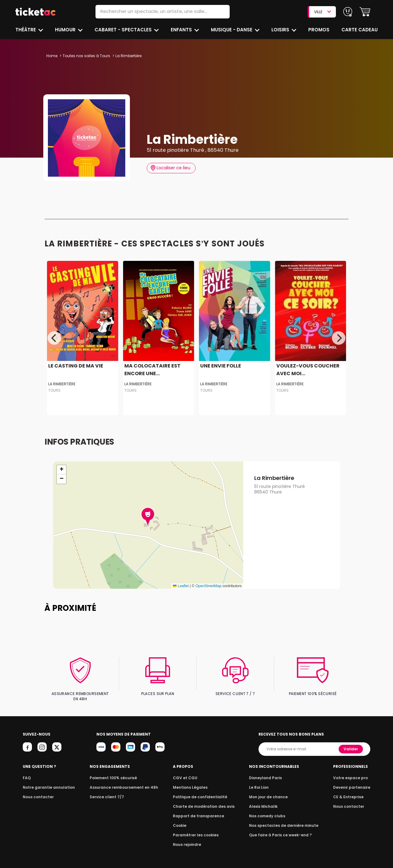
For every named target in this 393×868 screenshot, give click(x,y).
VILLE (322, 12)
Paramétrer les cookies (196, 830)
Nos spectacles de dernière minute (284, 821)
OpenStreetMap (208, 586)
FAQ (26, 773)
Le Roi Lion (261, 782)
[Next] (339, 338)
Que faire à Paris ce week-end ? (281, 830)
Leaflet (181, 586)
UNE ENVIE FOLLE (220, 366)
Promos (319, 30)
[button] (365, 12)
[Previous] (54, 338)
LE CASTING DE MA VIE (75, 366)
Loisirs (281, 30)
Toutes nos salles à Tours (86, 56)
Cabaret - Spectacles (124, 30)
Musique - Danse (232, 30)
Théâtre (26, 30)
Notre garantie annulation (47, 782)
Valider (351, 744)
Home (52, 56)
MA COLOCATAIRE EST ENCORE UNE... (151, 370)
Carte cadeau (360, 30)
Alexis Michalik (265, 801)
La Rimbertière (62, 384)
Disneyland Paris (267, 773)
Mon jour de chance (270, 792)
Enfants (181, 30)
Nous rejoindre (188, 840)
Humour (66, 30)
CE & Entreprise (349, 792)
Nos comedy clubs (268, 811)
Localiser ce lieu (171, 168)
